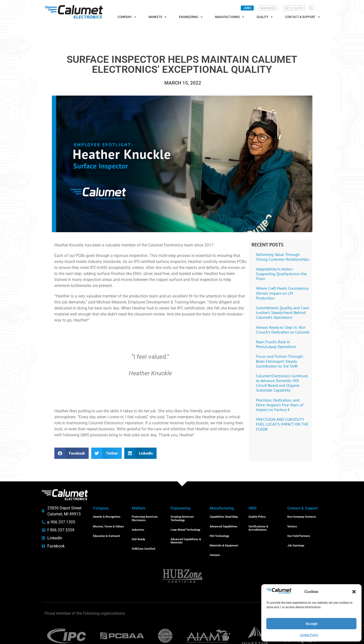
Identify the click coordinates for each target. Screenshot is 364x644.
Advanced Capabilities (224, 523)
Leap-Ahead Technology (185, 526)
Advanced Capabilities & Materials (186, 535)
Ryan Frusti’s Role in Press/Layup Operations (276, 344)
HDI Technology (219, 530)
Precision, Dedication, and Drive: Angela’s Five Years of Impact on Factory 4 (280, 405)
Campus (215, 544)
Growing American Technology (182, 517)
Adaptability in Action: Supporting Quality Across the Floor (281, 274)
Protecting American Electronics (145, 517)
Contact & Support (302, 17)
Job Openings (296, 537)
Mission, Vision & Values (108, 523)
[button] (354, 592)
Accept (312, 624)
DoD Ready (138, 533)
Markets (157, 17)
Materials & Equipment (224, 537)
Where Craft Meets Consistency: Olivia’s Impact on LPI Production (283, 293)
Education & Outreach (106, 530)
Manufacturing (229, 17)
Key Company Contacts (302, 516)
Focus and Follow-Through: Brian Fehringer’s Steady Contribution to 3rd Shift (280, 361)
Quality (265, 17)
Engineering (191, 17)
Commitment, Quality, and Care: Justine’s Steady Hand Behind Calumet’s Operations (283, 312)
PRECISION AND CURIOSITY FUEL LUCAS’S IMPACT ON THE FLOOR (282, 424)
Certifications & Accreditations (258, 524)
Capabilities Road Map (224, 516)
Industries (138, 526)
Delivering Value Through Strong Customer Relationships (283, 257)
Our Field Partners (299, 530)
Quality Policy (257, 516)
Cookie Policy (309, 635)
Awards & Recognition (107, 516)
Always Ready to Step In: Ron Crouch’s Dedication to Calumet (283, 330)
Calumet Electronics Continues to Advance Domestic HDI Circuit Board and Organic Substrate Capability (282, 383)
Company (127, 17)
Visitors (292, 523)
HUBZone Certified (143, 540)
